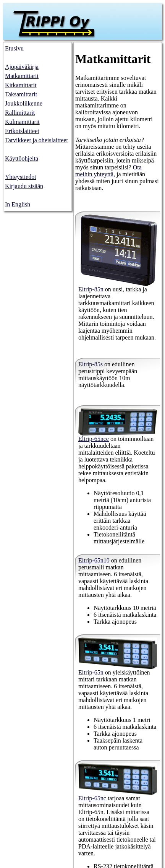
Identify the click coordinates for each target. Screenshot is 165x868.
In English (18, 204)
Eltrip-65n (91, 672)
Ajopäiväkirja (22, 67)
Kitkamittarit (21, 85)
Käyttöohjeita (22, 158)
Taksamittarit (21, 94)
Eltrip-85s (91, 364)
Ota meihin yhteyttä (108, 171)
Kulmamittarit (22, 122)
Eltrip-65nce (94, 439)
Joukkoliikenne (24, 103)
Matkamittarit (22, 76)
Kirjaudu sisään (24, 186)
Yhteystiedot (21, 177)
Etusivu (14, 48)
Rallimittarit (20, 113)
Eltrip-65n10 (94, 560)
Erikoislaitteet (22, 131)
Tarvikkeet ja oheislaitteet (36, 140)
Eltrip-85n (91, 289)
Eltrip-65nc (92, 798)
